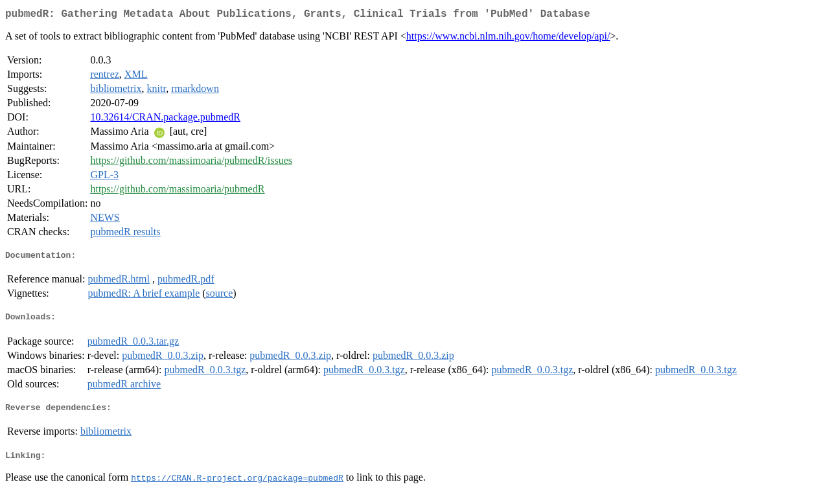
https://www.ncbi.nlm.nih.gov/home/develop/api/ (508, 39)
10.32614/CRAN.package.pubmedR (165, 120)
